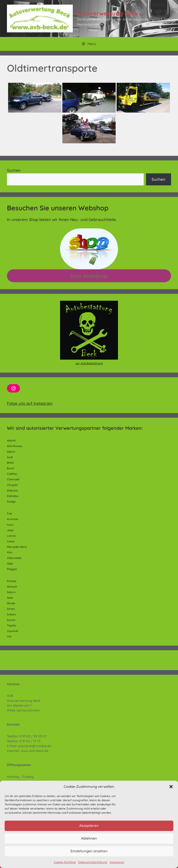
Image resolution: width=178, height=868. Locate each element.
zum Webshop (89, 276)
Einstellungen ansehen (89, 851)
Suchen (14, 170)
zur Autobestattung (89, 363)
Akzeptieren (89, 826)
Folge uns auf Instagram (30, 403)
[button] (171, 787)
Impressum (117, 862)
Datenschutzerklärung (93, 862)
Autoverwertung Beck (107, 13)
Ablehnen (89, 838)
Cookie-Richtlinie (65, 862)
